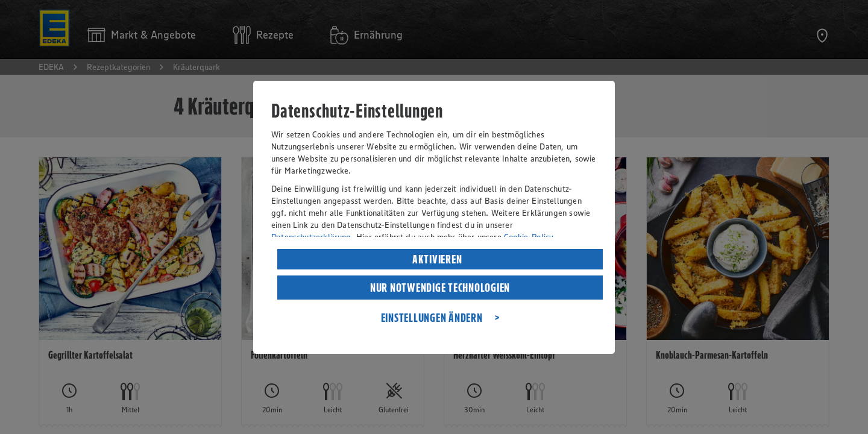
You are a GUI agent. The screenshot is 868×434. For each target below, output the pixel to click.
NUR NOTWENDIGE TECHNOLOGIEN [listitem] (440, 288)
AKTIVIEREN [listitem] (437, 259)
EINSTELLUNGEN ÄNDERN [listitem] (432, 318)
